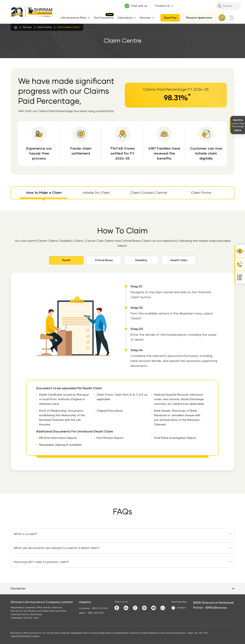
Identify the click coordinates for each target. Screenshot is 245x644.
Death (66, 260)
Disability (141, 260)
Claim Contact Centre (149, 193)
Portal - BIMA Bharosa (210, 608)
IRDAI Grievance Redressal (213, 603)
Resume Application (199, 18)
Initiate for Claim (96, 193)
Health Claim (179, 260)
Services (27, 27)
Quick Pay (170, 18)
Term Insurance (104, 18)
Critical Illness (104, 260)
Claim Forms (201, 193)
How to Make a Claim (44, 193)
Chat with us (139, 6)
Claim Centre (44, 27)
